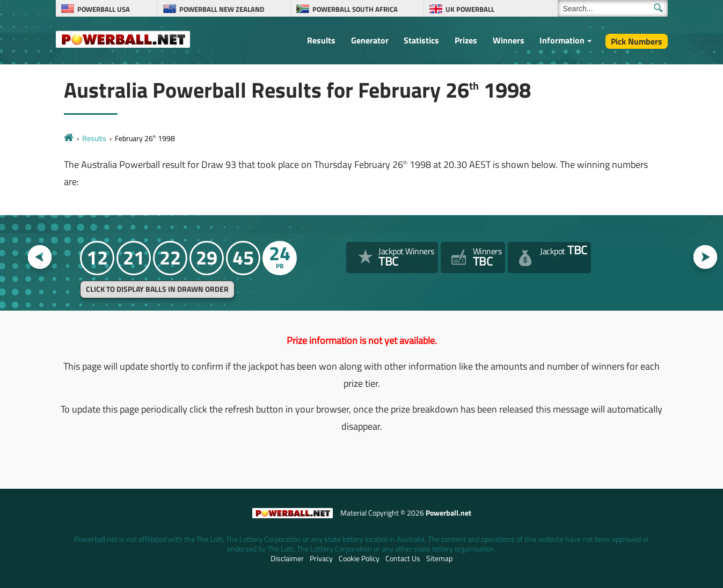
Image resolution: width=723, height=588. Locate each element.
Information (562, 40)
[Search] (613, 8)
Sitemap (439, 558)
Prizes (466, 40)
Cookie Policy (359, 558)
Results (321, 40)
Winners (509, 40)
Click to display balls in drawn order (157, 289)
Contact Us (403, 558)
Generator (370, 40)
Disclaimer (287, 558)
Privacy (321, 558)
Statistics (421, 40)
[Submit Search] (658, 8)
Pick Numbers (637, 41)
